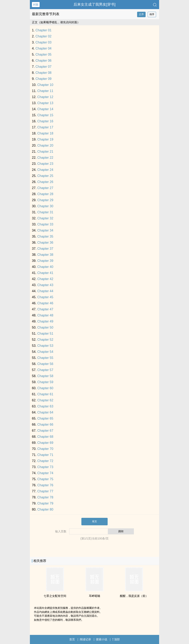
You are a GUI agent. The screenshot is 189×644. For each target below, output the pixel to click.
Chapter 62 (45, 400)
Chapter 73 (45, 467)
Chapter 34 (45, 230)
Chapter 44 (45, 291)
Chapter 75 (45, 479)
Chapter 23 (45, 164)
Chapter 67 (45, 431)
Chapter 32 (45, 218)
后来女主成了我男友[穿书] (94, 4)
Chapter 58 (45, 376)
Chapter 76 (45, 485)
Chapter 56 (45, 364)
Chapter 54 (45, 352)
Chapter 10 (45, 85)
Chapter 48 (45, 315)
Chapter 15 (45, 115)
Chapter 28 (45, 194)
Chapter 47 (45, 309)
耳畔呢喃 (94, 596)
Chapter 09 (44, 79)
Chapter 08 (44, 73)
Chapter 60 (45, 388)
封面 (36, 5)
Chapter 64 (45, 412)
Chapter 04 (44, 48)
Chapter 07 (44, 67)
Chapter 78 (45, 497)
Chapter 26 (45, 182)
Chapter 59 (45, 382)
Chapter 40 (45, 267)
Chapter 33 (45, 224)
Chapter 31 (45, 212)
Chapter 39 (45, 261)
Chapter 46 (45, 303)
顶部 (116, 639)
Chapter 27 (45, 188)
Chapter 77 (45, 491)
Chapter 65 (45, 418)
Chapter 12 (45, 97)
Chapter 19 (45, 139)
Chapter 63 (45, 406)
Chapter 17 (45, 127)
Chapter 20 (45, 145)
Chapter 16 (45, 121)
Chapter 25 (45, 176)
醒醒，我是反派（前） (134, 596)
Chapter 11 (45, 91)
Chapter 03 (44, 42)
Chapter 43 (45, 285)
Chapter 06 (44, 61)
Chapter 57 (45, 370)
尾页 (94, 521)
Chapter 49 (45, 321)
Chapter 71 (45, 455)
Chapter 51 (45, 334)
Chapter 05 (44, 54)
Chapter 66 (45, 425)
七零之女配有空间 (55, 596)
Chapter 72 (45, 461)
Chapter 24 (45, 170)
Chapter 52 (45, 340)
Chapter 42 (45, 279)
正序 (141, 14)
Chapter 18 (45, 133)
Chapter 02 (44, 36)
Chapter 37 (45, 249)
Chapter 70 (45, 449)
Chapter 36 (45, 243)
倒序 (152, 14)
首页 (72, 639)
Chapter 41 (45, 273)
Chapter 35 (45, 236)
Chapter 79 (45, 503)
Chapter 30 (45, 206)
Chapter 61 (45, 394)
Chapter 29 (45, 200)
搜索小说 (102, 639)
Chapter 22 (45, 158)
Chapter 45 (45, 297)
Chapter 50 (45, 327)
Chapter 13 (45, 103)
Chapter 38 (45, 255)
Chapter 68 (45, 437)
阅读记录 (85, 639)
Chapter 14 (45, 109)
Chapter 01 (44, 30)
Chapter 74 (45, 473)
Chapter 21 (45, 152)
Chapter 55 (45, 358)
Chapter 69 (45, 443)
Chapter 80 (45, 509)
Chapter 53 (45, 346)
